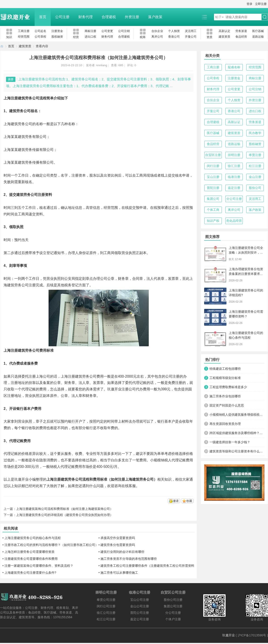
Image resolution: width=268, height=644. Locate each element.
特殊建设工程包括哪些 (225, 369)
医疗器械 (258, 31)
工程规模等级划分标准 (225, 378)
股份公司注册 (173, 600)
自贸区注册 (213, 155)
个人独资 (174, 31)
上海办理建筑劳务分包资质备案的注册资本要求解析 (246, 274)
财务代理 (86, 17)
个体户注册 (173, 619)
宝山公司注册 (140, 600)
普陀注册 (213, 188)
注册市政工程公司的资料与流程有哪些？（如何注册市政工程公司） (51, 545)
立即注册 (261, 4)
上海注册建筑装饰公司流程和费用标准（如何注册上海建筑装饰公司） (65, 509)
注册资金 (57, 31)
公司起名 (40, 31)
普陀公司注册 (140, 613)
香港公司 (174, 37)
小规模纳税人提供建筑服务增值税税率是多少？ (237, 415)
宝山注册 (213, 177)
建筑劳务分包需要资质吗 (118, 545)
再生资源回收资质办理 (225, 424)
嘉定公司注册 (140, 619)
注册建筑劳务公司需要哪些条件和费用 (31, 559)
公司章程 (40, 37)
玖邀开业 (228, 635)
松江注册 (255, 166)
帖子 (218, 17)
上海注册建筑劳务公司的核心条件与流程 (33, 538)
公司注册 (62, 17)
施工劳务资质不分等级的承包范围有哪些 (129, 559)
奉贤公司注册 (106, 600)
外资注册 (132, 17)
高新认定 (224, 31)
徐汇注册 (234, 166)
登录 (249, 4)
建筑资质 (224, 37)
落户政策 (155, 17)
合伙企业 (157, 31)
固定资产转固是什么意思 (227, 405)
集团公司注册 (173, 606)
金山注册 (255, 177)
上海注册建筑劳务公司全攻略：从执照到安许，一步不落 (246, 252)
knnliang (102, 65)
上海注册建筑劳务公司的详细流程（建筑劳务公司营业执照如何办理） (65, 515)
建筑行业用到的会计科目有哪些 (122, 552)
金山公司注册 (140, 606)
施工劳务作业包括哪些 (225, 396)
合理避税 (109, 17)
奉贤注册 (255, 155)
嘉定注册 (234, 188)
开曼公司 (191, 37)
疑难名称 (234, 67)
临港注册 (234, 177)
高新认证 (234, 122)
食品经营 (241, 37)
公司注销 (124, 31)
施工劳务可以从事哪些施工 (119, 573)
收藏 (189, 501)
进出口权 (90, 37)
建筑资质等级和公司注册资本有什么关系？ (237, 451)
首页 (43, 17)
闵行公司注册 (106, 606)
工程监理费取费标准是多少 (228, 387)
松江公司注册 (106, 619)
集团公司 (213, 199)
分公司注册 (234, 199)
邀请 (176, 501)
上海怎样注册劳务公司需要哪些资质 (29, 552)
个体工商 (213, 210)
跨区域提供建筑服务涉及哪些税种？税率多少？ (237, 433)
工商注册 (24, 31)
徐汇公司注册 (106, 613)
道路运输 (258, 37)
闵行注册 (213, 166)
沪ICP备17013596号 (252, 635)
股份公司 (255, 188)
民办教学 (255, 133)
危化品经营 (234, 221)
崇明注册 (234, 155)
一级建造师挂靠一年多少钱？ (230, 442)
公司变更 (107, 31)
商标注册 (90, 31)
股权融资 (57, 37)
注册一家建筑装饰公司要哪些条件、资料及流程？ (39, 566)
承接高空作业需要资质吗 (118, 538)
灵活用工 (191, 31)
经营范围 (24, 37)
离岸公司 (157, 37)
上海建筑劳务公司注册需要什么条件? (30, 573)
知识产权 (213, 221)
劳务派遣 (241, 31)
